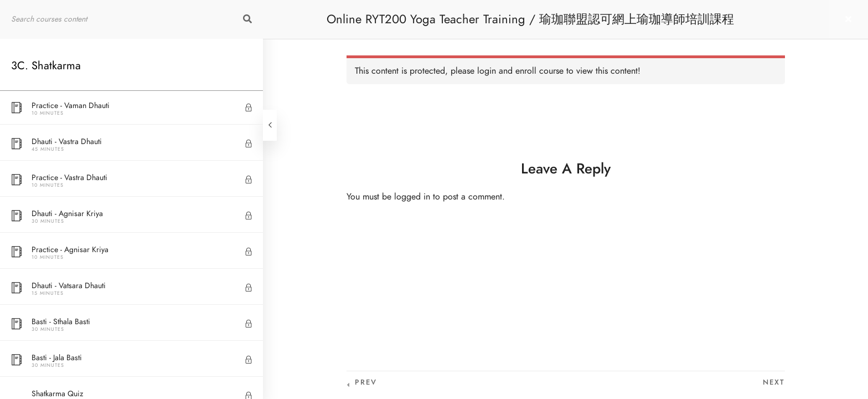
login (487, 71)
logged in (412, 197)
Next (774, 382)
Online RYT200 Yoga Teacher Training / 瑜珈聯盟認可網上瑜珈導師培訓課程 (530, 19)
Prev (366, 382)
